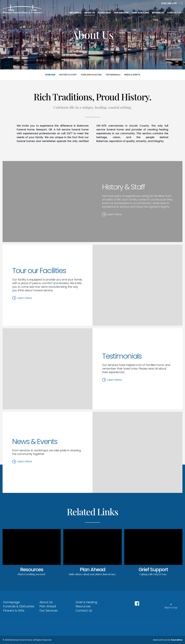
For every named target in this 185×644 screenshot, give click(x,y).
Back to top (171, 608)
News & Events (35, 441)
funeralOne (177, 640)
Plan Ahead (92, 570)
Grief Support (153, 570)
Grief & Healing (86, 602)
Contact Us (84, 611)
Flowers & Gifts (14, 611)
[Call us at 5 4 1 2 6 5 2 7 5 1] (169, 3)
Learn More (115, 214)
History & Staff (124, 187)
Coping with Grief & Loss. (153, 574)
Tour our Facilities (39, 271)
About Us (46, 602)
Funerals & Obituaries (19, 606)
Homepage (11, 602)
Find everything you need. (32, 574)
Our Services (48, 611)
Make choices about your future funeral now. (92, 574)
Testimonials (122, 356)
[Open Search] (181, 4)
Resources (32, 570)
